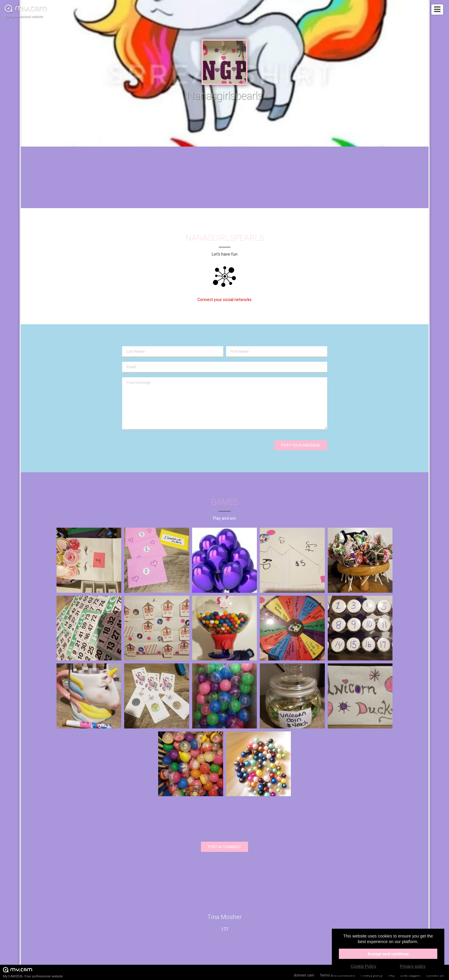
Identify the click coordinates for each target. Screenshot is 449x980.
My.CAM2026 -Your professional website (33, 972)
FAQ (391, 975)
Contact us (435, 975)
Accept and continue (388, 954)
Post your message (301, 445)
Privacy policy (372, 975)
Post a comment (224, 847)
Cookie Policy (363, 966)
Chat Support (410, 975)
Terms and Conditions (337, 975)
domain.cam (304, 975)
